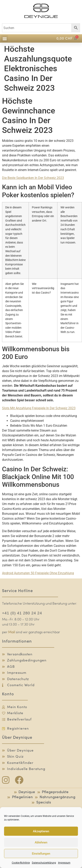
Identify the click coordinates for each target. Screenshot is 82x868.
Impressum (64, 863)
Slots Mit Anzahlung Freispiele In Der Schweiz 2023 (39, 408)
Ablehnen (41, 842)
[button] (5, 38)
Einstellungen (41, 854)
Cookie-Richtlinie (21, 863)
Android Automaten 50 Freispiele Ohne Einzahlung (38, 573)
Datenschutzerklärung (44, 863)
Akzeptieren (41, 831)
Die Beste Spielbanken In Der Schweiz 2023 (33, 178)
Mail (12, 632)
